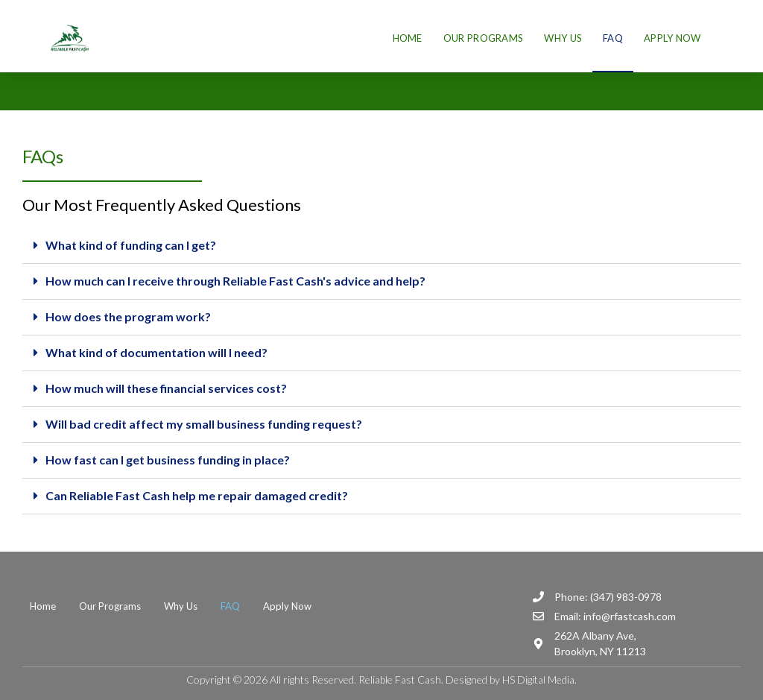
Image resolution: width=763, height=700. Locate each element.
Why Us (563, 38)
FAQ (613, 38)
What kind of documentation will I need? (156, 352)
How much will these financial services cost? (166, 388)
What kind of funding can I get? (131, 245)
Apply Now (672, 38)
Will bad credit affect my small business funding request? (204, 424)
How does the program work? (128, 316)
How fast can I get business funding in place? (168, 460)
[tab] (381, 246)
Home (408, 38)
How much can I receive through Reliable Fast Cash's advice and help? (235, 281)
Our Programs (484, 38)
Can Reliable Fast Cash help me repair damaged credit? (197, 495)
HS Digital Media (538, 679)
